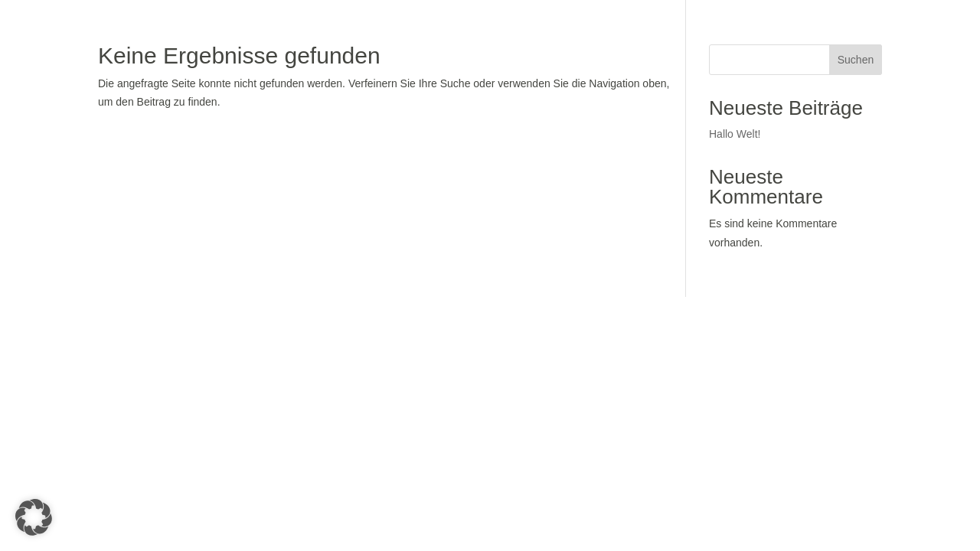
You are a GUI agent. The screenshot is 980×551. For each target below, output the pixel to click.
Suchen (856, 60)
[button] (34, 517)
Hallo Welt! (735, 134)
